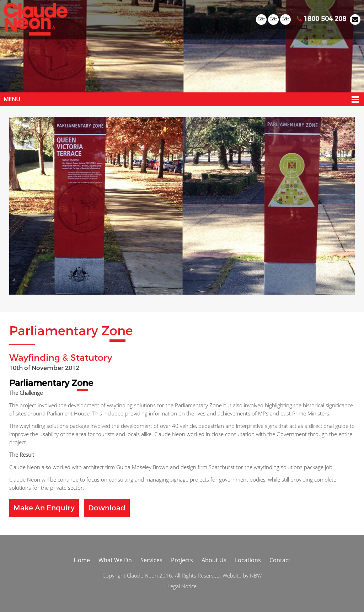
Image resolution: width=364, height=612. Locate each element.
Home (82, 560)
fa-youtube (273, 20)
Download (107, 508)
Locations (248, 560)
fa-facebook (261, 20)
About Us (214, 560)
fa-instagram (285, 20)
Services (151, 560)
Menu (12, 99)
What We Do (115, 560)
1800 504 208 (322, 19)
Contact (280, 560)
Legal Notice (182, 586)
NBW (256, 575)
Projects (182, 560)
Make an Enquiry (44, 508)
